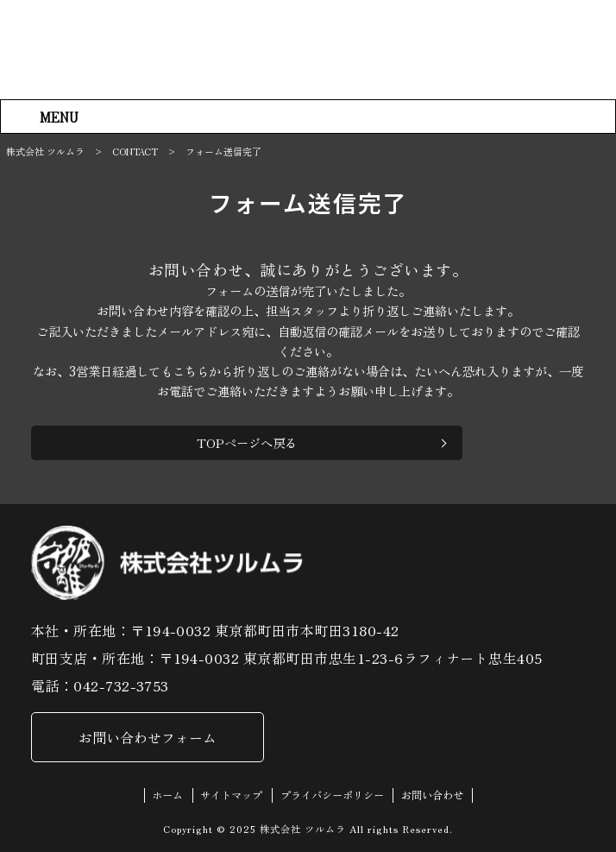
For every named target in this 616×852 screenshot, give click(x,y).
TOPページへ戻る (247, 442)
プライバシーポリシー (332, 796)
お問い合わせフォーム (148, 738)
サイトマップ (231, 796)
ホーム (167, 796)
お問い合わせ (432, 796)
